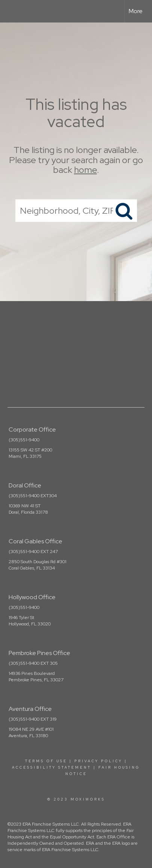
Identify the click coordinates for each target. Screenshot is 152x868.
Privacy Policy (98, 761)
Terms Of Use (46, 761)
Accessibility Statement (52, 768)
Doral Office (25, 485)
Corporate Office (32, 430)
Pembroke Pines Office (39, 653)
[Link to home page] (12, 11)
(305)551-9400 (24, 440)
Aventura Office (30, 709)
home (85, 170)
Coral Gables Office (35, 541)
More (136, 11)
